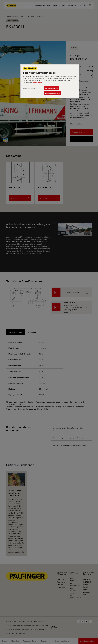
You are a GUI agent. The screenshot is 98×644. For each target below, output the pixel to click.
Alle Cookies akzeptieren (53, 93)
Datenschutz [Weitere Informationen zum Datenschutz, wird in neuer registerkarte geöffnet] (38, 83)
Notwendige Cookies (52, 88)
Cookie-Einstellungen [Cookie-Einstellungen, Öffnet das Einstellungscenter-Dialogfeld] (30, 88)
